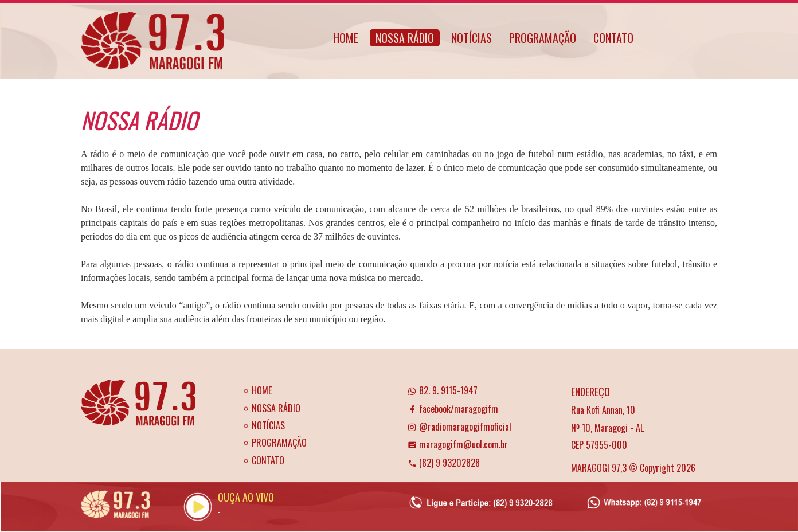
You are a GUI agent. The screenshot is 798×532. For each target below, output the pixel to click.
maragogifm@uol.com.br (458, 444)
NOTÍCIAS (472, 38)
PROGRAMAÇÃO (543, 38)
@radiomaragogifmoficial (459, 427)
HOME (346, 38)
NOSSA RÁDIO (405, 38)
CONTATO (613, 38)
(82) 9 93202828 (444, 463)
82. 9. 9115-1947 (443, 390)
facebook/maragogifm (453, 409)
